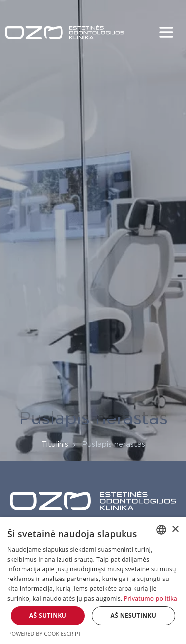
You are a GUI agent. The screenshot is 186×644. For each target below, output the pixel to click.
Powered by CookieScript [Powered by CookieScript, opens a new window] (45, 633)
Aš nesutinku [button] (134, 615)
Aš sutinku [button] (48, 615)
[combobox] (161, 530)
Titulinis (55, 444)
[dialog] (93, 581)
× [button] (175, 530)
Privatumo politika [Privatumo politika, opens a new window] (151, 599)
